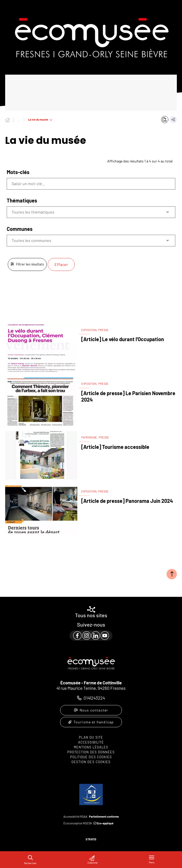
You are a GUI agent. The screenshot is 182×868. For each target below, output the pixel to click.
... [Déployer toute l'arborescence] (19, 120)
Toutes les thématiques (33, 212)
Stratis (91, 839)
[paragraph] (91, 636)
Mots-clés (18, 172)
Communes (20, 229)
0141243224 (94, 698)
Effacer (61, 264)
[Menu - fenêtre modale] (152, 860)
